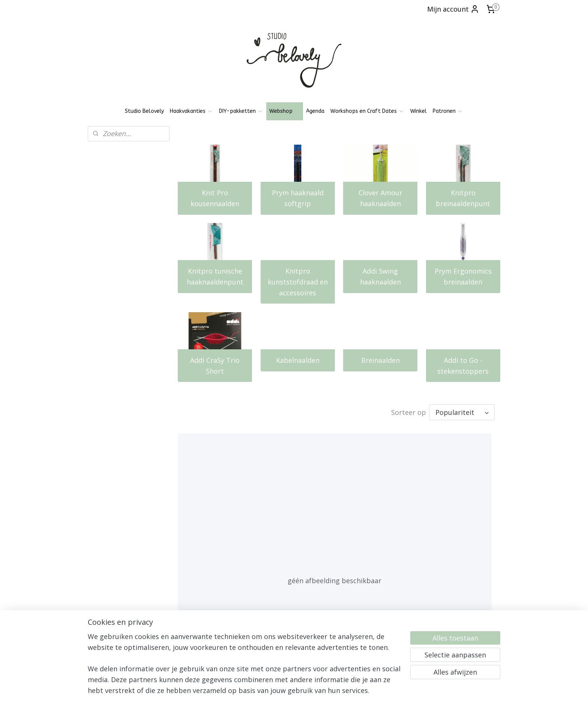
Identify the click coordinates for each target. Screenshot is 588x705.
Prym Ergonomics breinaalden (463, 276)
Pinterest (185, 617)
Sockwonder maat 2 (213, 541)
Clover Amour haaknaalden (380, 198)
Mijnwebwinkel (377, 691)
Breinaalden (380, 360)
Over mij (102, 638)
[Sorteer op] (462, 412)
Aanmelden (281, 639)
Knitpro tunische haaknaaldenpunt (215, 276)
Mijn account (453, 9)
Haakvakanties (191, 111)
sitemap (267, 691)
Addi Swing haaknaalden (380, 276)
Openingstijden (110, 596)
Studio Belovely (144, 111)
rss (283, 691)
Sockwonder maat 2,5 (327, 541)
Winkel (418, 111)
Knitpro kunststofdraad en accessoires (298, 282)
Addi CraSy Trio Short (215, 366)
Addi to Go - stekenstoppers (463, 366)
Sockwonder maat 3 (434, 541)
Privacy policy (108, 613)
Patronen (448, 111)
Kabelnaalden (298, 360)
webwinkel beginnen (312, 691)
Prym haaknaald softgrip (298, 198)
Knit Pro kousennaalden (215, 198)
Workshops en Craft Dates (367, 111)
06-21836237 (457, 622)
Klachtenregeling (112, 630)
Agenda (315, 111)
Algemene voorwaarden (121, 605)
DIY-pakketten (241, 111)
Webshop (285, 111)
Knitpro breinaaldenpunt (463, 198)
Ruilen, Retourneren (116, 622)
